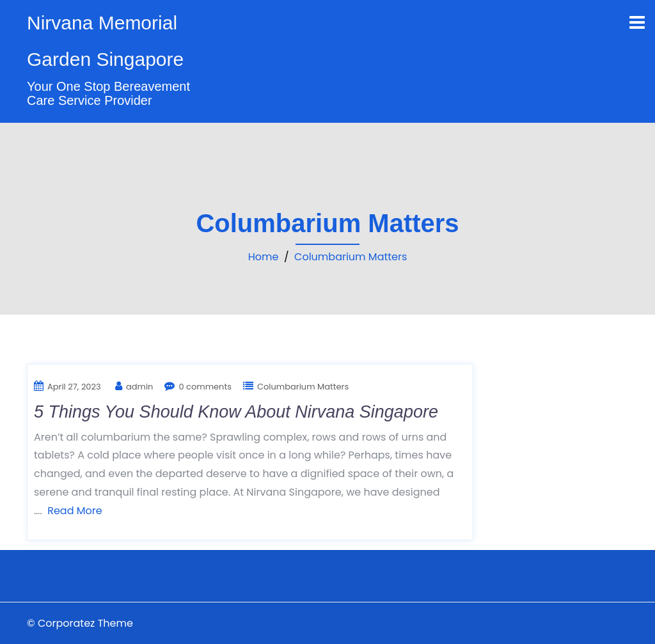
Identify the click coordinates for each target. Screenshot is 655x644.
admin (139, 387)
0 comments (205, 387)
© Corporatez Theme (80, 623)
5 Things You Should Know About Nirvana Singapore (236, 412)
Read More (75, 511)
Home (264, 257)
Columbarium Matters (351, 257)
